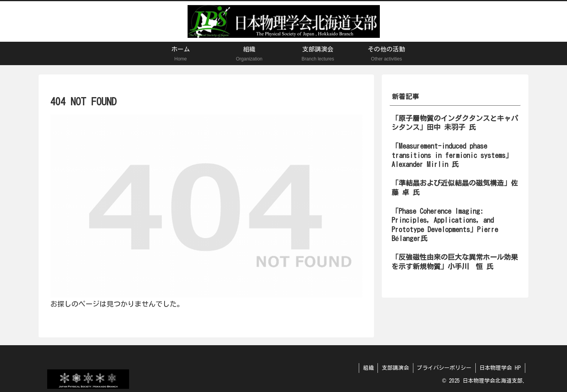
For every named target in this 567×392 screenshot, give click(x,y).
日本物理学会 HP (500, 368)
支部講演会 (395, 368)
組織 (367, 368)
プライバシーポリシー (444, 368)
